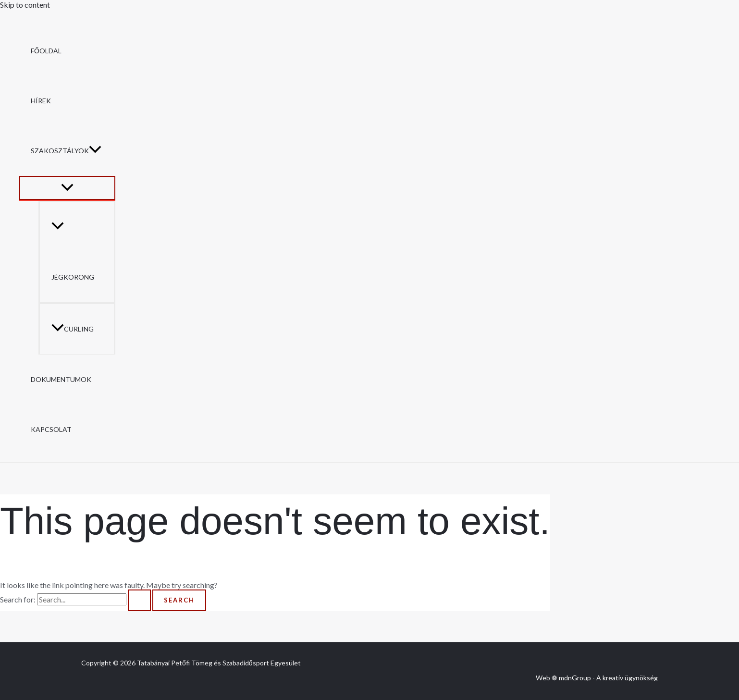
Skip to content (25, 5)
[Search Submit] (139, 600)
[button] (95, 151)
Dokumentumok (61, 379)
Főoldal (46, 51)
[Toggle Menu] (67, 188)
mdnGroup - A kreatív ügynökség (608, 678)
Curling (73, 329)
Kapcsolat (51, 429)
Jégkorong (73, 252)
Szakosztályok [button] (66, 151)
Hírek (41, 101)
